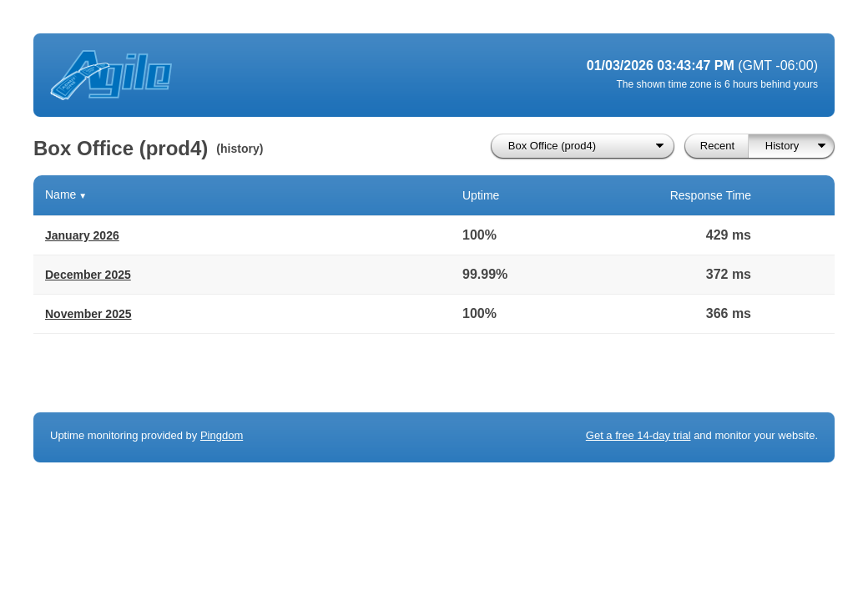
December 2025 (88, 275)
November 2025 (88, 314)
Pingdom (222, 435)
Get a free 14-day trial (638, 435)
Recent (717, 146)
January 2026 (82, 235)
